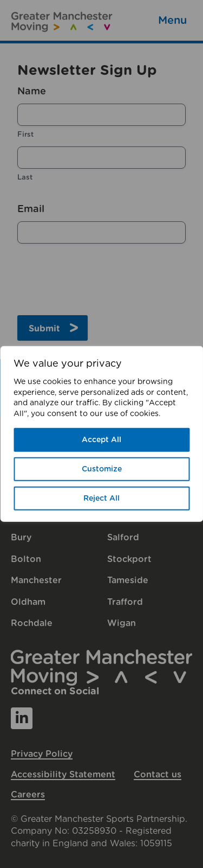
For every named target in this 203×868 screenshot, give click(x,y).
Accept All (101, 440)
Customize (102, 469)
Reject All (101, 499)
